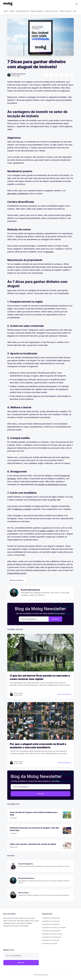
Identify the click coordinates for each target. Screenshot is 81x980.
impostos (49, 252)
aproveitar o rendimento (18, 194)
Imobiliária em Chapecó (51, 924)
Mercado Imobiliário (17, 580)
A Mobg (12, 11)
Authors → (12, 856)
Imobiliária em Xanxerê (51, 940)
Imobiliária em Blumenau (51, 918)
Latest (5, 11)
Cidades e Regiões (37, 11)
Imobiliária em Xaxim (50, 943)
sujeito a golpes (46, 531)
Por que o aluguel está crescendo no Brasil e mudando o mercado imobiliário (38, 746)
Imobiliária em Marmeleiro (52, 931)
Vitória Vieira (18, 693)
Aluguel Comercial (22, 11)
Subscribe (55, 619)
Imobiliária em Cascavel (51, 921)
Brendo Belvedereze (19, 74)
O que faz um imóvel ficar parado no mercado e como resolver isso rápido (40, 677)
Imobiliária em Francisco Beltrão (54, 927)
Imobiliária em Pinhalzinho (52, 937)
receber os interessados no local (52, 484)
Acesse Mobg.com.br (17, 573)
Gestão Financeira (66, 11)
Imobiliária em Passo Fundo (52, 934)
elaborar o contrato (23, 509)
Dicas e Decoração (51, 11)
